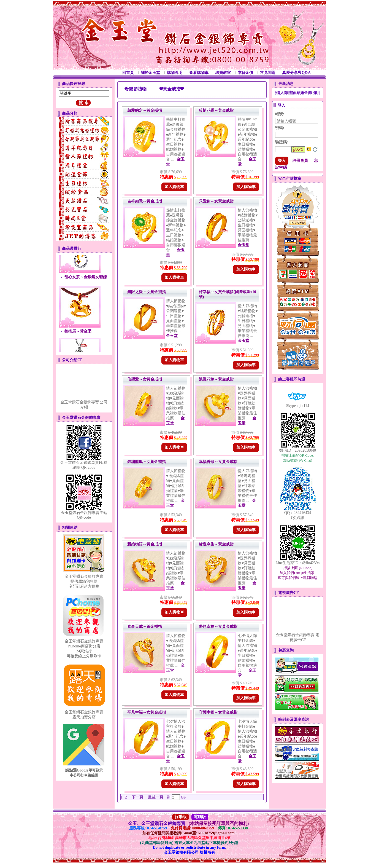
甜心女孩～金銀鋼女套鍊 (86, 279)
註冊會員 (300, 161)
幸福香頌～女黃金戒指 (218, 462)
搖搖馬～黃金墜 (78, 333)
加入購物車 (174, 187)
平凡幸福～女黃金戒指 (147, 712)
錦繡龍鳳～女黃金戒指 (147, 462)
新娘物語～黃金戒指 (145, 544)
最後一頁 (156, 797)
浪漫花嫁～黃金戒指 (216, 379)
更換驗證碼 (315, 149)
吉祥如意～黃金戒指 (145, 201)
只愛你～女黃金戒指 (216, 201)
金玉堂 (243, 245)
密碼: (280, 128)
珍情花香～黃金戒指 (216, 110)
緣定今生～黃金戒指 (216, 544)
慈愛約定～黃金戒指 (145, 110)
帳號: (280, 114)
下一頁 (137, 797)
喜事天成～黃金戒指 (145, 627)
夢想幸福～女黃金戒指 (218, 627)
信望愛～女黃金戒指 (145, 379)
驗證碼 (282, 142)
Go (183, 797)
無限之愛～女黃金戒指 (147, 292)
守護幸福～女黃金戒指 (218, 712)
